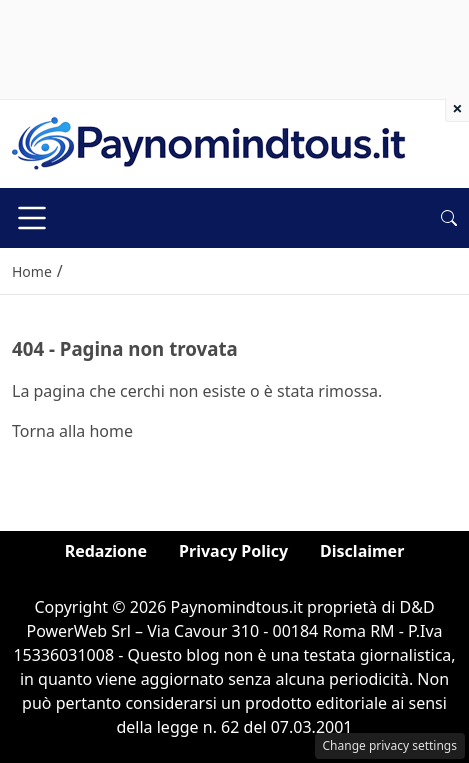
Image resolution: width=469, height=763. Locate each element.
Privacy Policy (233, 551)
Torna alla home (72, 431)
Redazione (106, 551)
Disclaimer (362, 551)
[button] (449, 218)
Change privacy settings (390, 745)
